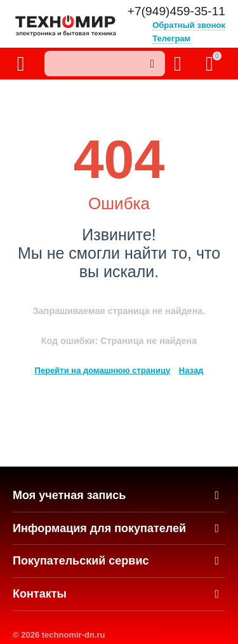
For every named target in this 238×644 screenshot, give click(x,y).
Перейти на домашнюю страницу (103, 370)
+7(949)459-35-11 (176, 11)
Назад (191, 370)
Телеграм (171, 38)
